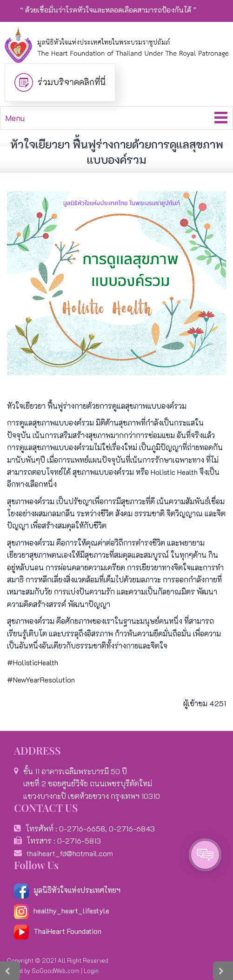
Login (91, 970)
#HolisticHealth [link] (33, 662)
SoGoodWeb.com (56, 970)
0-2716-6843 (132, 828)
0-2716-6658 (82, 828)
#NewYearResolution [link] (41, 679)
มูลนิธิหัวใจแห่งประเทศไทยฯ (67, 890)
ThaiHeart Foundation (67, 931)
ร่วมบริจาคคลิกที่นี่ (72, 82)
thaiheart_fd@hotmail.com (70, 853)
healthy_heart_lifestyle (62, 910)
